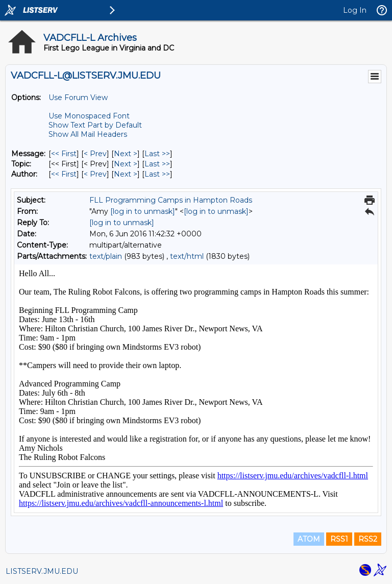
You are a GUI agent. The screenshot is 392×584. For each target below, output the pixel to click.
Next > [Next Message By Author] (126, 174)
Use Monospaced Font (89, 116)
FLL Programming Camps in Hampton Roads (171, 200)
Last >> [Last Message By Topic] (157, 164)
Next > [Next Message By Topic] (126, 164)
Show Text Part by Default (95, 125)
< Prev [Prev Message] (95, 154)
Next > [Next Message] (126, 154)
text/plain (106, 256)
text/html (187, 256)
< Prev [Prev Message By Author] (95, 174)
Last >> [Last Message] (157, 154)
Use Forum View (78, 98)
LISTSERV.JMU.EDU (42, 571)
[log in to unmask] (143, 211)
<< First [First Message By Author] (64, 174)
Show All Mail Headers (88, 134)
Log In (355, 10)
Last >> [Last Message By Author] (157, 174)
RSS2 (368, 539)
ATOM (309, 539)
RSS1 (339, 539)
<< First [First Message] (64, 154)
